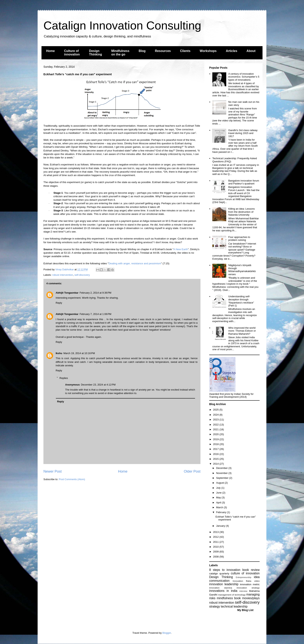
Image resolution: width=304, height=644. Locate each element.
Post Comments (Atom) (72, 479)
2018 (216, 444)
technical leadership (234, 606)
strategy (215, 606)
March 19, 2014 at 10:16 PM (79, 353)
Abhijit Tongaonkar (67, 293)
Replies (64, 378)
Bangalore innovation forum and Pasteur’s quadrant (244, 182)
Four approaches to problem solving (239, 239)
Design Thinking (95, 53)
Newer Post (53, 471)
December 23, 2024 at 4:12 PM (98, 385)
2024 (216, 415)
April (219, 503)
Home (50, 51)
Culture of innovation (72, 53)
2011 (216, 542)
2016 (216, 454)
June (219, 493)
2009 (216, 552)
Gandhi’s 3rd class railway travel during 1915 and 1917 (243, 133)
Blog (142, 51)
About (251, 51)
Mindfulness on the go (120, 53)
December (222, 468)
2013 (216, 532)
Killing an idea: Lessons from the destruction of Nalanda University (241, 212)
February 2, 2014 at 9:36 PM (95, 293)
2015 (216, 459)
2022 (216, 425)
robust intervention (63, 275)
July (219, 488)
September (223, 478)
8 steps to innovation (225, 570)
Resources (163, 51)
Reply (59, 303)
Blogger (167, 633)
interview (243, 591)
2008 (216, 557)
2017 (216, 449)
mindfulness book (229, 598)
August (220, 483)
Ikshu (59, 353)
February (222, 512)
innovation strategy (248, 588)
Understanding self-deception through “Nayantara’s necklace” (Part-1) (241, 301)
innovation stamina (221, 588)
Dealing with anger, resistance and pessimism (135, 263)
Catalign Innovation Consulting (122, 26)
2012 (216, 537)
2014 (216, 464)
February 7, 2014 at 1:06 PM (95, 314)
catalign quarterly (219, 574)
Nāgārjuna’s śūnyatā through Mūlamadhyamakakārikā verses (242, 270)
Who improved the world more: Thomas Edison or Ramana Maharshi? (242, 331)
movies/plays (251, 598)
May (219, 497)
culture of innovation (245, 573)
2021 (216, 429)
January (221, 526)
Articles (232, 51)
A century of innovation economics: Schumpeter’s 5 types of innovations (244, 77)
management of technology (232, 595)
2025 (216, 410)
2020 (216, 434)
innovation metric (250, 584)
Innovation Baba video (246, 581)
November (222, 473)
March (220, 507)
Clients (185, 51)
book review (251, 570)
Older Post (192, 471)
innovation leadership (224, 584)
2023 (216, 420)
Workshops (208, 51)
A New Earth (181, 249)
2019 (216, 439)
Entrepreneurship (244, 577)
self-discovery (82, 275)
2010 (216, 547)
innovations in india (223, 591)
